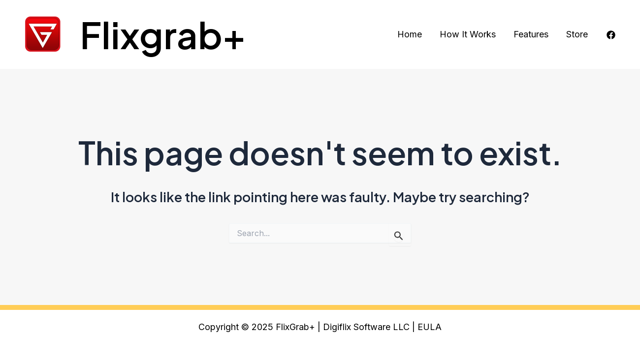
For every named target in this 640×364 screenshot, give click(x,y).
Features (531, 34)
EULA (430, 327)
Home (410, 34)
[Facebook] (611, 35)
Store (577, 34)
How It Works (468, 34)
